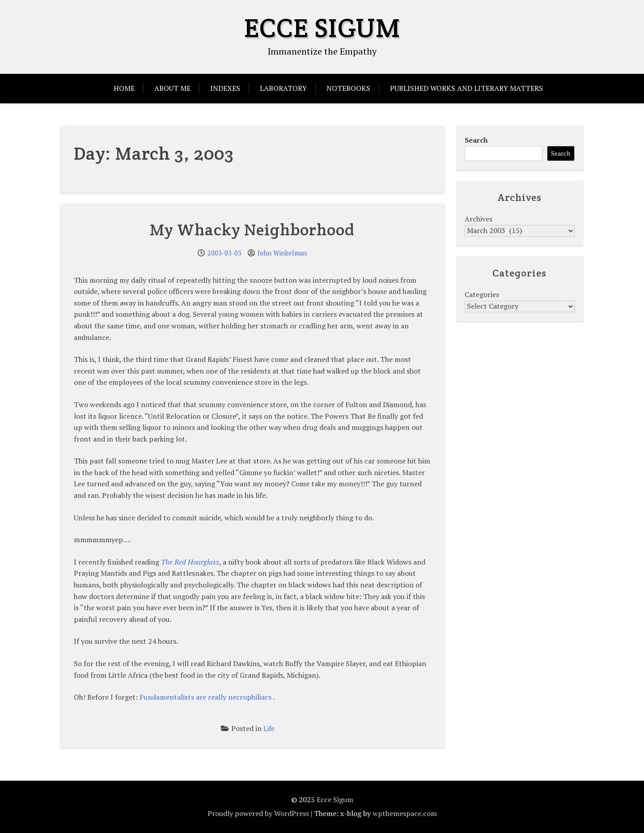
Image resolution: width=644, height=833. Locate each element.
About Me (172, 88)
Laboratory (283, 88)
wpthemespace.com (405, 813)
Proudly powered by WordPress (258, 813)
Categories (482, 294)
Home (124, 88)
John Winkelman (282, 253)
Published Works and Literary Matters (466, 88)
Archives (479, 219)
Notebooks (348, 88)
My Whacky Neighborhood (252, 229)
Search (476, 140)
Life (269, 729)
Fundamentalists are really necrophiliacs (205, 697)
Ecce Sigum (322, 28)
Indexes (225, 88)
